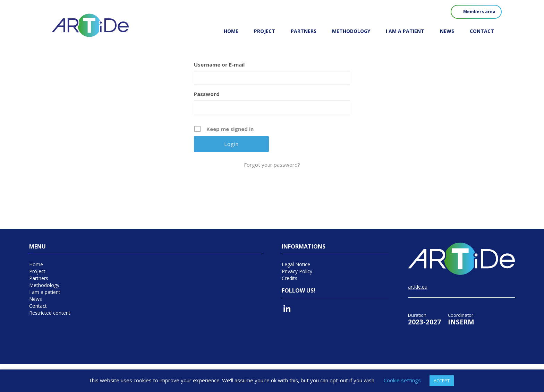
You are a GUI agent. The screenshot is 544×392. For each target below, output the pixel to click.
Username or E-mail (219, 64)
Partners (304, 31)
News (447, 31)
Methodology (351, 31)
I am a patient (405, 31)
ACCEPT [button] (442, 381)
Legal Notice (296, 264)
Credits (290, 278)
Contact (482, 31)
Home (231, 31)
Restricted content (50, 313)
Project (265, 31)
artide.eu (418, 287)
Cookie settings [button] (402, 380)
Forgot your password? (272, 165)
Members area (479, 12)
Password (207, 94)
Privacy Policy (297, 271)
